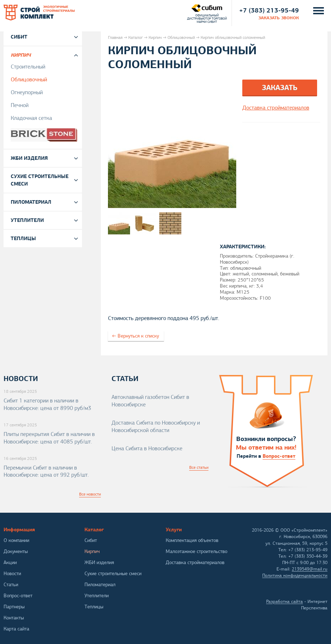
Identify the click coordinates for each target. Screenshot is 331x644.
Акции (10, 562)
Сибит (19, 37)
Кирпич (155, 37)
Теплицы (23, 238)
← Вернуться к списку (135, 336)
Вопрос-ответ (279, 456)
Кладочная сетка (31, 118)
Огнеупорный (27, 92)
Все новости (90, 494)
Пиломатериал (31, 202)
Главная (115, 37)
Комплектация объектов (192, 540)
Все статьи (199, 467)
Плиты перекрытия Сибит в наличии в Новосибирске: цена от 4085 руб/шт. (49, 438)
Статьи (11, 585)
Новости (12, 574)
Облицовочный (181, 37)
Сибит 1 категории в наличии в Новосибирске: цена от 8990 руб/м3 (47, 404)
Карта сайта (16, 629)
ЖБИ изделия (29, 158)
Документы (16, 551)
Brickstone (45, 135)
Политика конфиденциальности (295, 575)
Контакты (14, 618)
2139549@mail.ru (310, 569)
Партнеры (14, 607)
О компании (16, 540)
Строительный (28, 67)
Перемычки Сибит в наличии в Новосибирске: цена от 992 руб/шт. (46, 471)
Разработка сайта (285, 602)
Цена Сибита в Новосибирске (147, 448)
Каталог (136, 37)
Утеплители (27, 220)
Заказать (280, 87)
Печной (20, 105)
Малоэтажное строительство (196, 551)
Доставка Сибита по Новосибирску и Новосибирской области (156, 427)
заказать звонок (279, 18)
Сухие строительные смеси (40, 180)
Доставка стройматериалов (195, 562)
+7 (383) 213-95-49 (269, 10)
